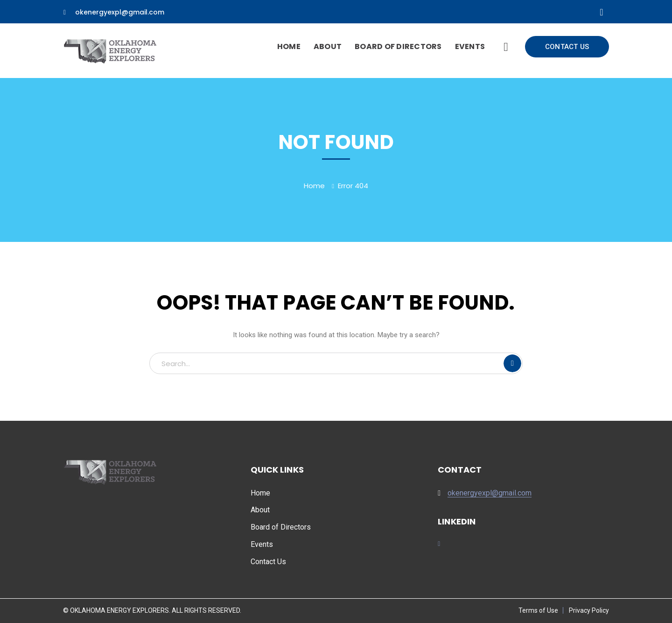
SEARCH (512, 363)
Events (262, 544)
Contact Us (268, 562)
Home (314, 186)
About (260, 510)
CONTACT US (567, 47)
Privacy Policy (589, 610)
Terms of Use (538, 610)
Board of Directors (281, 527)
